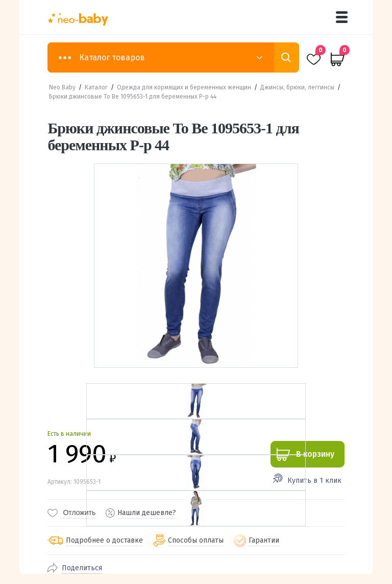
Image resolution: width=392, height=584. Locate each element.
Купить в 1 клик (314, 481)
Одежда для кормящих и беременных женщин (184, 87)
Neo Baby (62, 87)
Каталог (96, 87)
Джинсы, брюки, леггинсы (297, 87)
